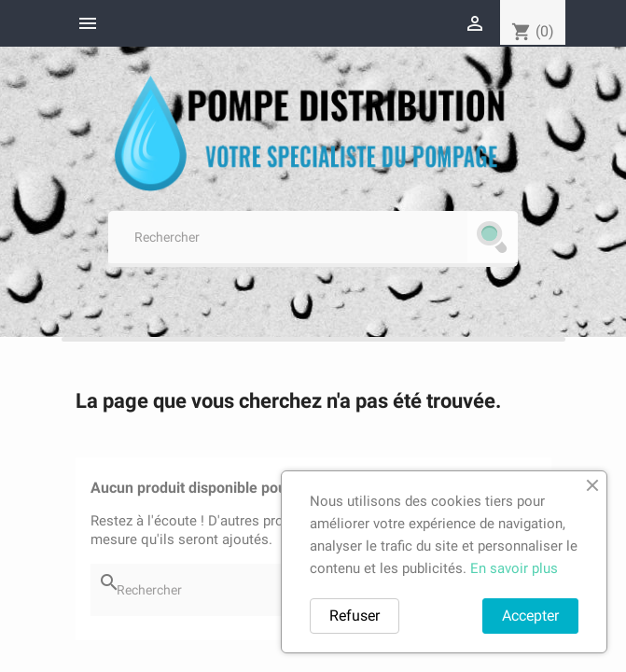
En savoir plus (514, 568)
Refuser (355, 616)
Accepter (530, 616)
